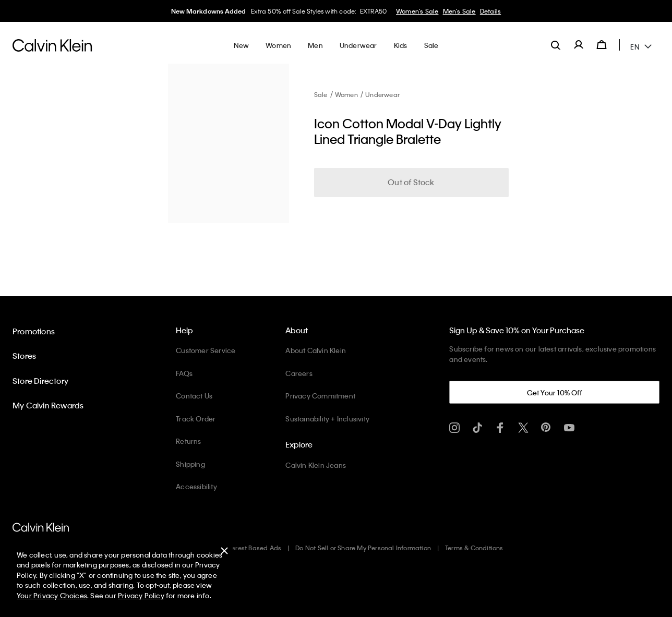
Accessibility (196, 486)
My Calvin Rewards (48, 405)
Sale (321, 94)
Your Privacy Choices (52, 595)
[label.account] (579, 45)
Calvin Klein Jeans (316, 465)
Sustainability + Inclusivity (327, 419)
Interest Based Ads (253, 548)
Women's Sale (417, 11)
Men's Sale (459, 11)
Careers (299, 373)
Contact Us (194, 396)
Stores (24, 356)
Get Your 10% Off (555, 392)
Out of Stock (411, 182)
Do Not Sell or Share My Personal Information (363, 548)
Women (346, 94)
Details (490, 11)
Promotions (34, 331)
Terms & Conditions (474, 548)
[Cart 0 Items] (602, 45)
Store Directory (40, 381)
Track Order (196, 419)
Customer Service (206, 350)
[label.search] (556, 45)
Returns (188, 441)
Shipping (190, 464)
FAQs (184, 373)
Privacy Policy (141, 595)
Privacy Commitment (320, 396)
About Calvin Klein (316, 350)
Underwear (382, 94)
